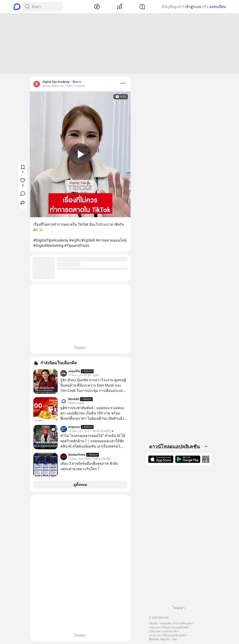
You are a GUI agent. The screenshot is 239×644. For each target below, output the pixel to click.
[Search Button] (27, 7)
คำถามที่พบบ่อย (183, 623)
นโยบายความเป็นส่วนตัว (163, 631)
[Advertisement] (119, 43)
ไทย (175, 639)
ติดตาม (77, 82)
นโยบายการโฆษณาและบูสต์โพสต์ (169, 627)
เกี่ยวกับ (154, 623)
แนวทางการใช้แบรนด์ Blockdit (167, 635)
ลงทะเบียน (217, 7)
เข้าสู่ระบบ (193, 7)
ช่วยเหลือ (166, 623)
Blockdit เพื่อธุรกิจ (159, 639)
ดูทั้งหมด (80, 485)
